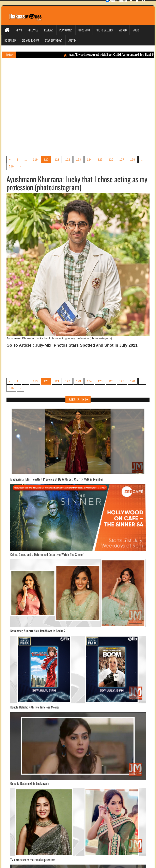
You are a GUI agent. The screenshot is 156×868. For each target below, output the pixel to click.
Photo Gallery (104, 30)
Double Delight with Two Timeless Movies (35, 707)
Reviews (49, 30)
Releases (33, 30)
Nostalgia (10, 40)
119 (35, 160)
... (26, 160)
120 (46, 160)
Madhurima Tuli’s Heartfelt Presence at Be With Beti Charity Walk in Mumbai (57, 479)
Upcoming (84, 30)
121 (57, 160)
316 (11, 166)
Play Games (66, 30)
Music (136, 30)
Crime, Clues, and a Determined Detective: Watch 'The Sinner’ (47, 554)
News (19, 30)
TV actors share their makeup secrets (33, 860)
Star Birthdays (54, 40)
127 (122, 160)
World (123, 30)
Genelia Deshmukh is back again (30, 783)
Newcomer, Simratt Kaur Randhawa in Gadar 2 (38, 631)
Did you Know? (30, 40)
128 (133, 160)
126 (111, 160)
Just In (72, 40)
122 (68, 160)
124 (89, 160)
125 (100, 160)
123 (79, 160)
